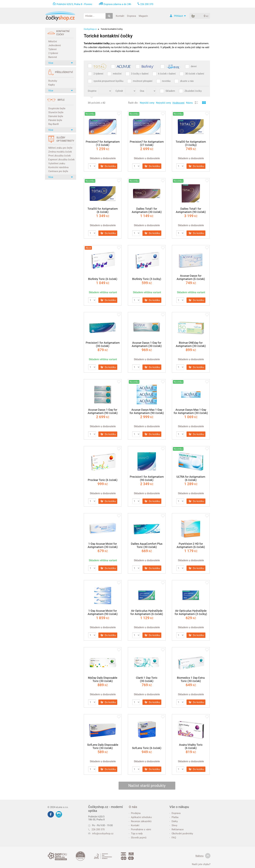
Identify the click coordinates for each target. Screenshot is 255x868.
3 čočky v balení (140, 74)
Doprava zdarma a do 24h (117, 4)
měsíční (117, 74)
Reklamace (177, 829)
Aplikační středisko (140, 817)
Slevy (173, 825)
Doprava (131, 16)
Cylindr (119, 91)
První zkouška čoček (60, 156)
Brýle (61, 100)
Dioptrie (92, 91)
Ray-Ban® (54, 124)
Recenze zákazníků (140, 821)
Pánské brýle (55, 120)
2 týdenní (53, 53)
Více (61, 63)
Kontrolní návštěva (58, 167)
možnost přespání (143, 81)
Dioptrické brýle (57, 108)
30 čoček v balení (195, 74)
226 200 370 (96, 829)
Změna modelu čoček (60, 152)
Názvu (189, 103)
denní (194, 66)
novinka (166, 81)
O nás (133, 807)
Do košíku (108, 166)
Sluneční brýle (56, 112)
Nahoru (203, 856)
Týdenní (52, 49)
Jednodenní (55, 45)
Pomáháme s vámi (140, 829)
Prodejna (135, 813)
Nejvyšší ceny (163, 103)
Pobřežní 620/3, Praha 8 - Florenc (74, 4)
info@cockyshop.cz (103, 834)
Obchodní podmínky (181, 834)
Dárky (174, 821)
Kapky (52, 85)
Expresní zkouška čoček (61, 160)
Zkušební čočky (193, 91)
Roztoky (53, 81)
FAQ (173, 838)
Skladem (170, 91)
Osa (142, 91)
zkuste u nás (187, 81)
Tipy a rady (136, 834)
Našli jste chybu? (201, 864)
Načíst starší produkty (147, 786)
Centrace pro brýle (58, 171)
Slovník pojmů (138, 838)
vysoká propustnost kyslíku (108, 81)
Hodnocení (178, 103)
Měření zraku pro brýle (60, 148)
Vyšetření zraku (57, 163)
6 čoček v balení (167, 74)
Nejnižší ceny (147, 103)
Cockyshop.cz (90, 29)
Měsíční (53, 41)
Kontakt (120, 16)
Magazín (143, 16)
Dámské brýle (56, 116)
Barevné (53, 57)
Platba (174, 817)
